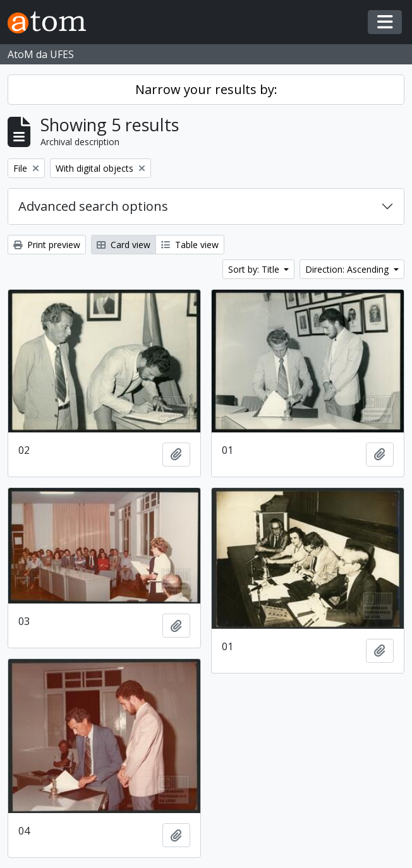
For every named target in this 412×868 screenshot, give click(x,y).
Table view (190, 245)
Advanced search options (93, 206)
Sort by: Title (255, 269)
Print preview (47, 245)
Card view (124, 245)
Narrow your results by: (206, 89)
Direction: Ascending (348, 269)
